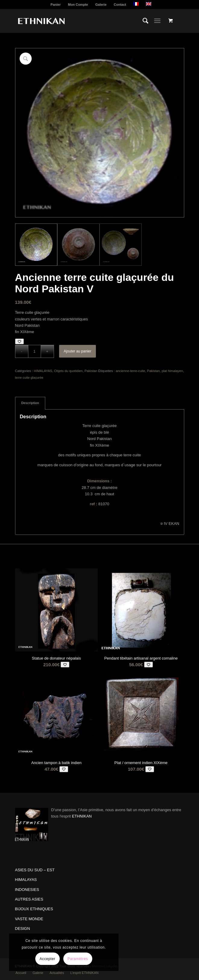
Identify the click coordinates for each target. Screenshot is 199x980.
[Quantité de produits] (35, 351)
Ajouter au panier (77, 351)
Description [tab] (30, 403)
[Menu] (157, 21)
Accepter (47, 959)
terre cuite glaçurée (29, 378)
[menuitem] (56, 5)
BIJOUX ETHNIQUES (34, 909)
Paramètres (78, 959)
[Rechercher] (142, 21)
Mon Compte (78, 5)
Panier (56, 5)
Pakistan (91, 371)
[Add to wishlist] (19, 341)
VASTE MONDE (29, 919)
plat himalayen (172, 371)
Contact (120, 5)
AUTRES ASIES (29, 899)
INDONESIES (27, 890)
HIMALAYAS (43, 371)
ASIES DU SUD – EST (35, 870)
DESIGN (23, 929)
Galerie (101, 5)
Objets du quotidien (68, 371)
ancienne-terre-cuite (131, 371)
